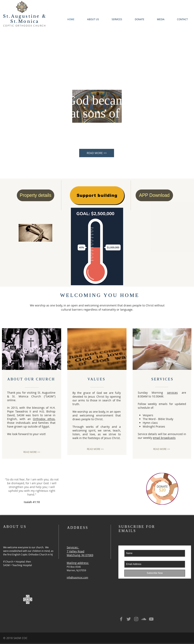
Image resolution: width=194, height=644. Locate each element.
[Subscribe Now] (155, 573)
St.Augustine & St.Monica (25, 19)
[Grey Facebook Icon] (121, 619)
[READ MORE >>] (97, 153)
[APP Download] (154, 195)
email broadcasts (164, 438)
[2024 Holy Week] (35, 233)
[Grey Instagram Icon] (136, 619)
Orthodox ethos (44, 419)
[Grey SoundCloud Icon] (144, 619)
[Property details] (36, 195)
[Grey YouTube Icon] (151, 619)
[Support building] (97, 195)
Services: (73, 547)
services (172, 393)
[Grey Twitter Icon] (129, 619)
